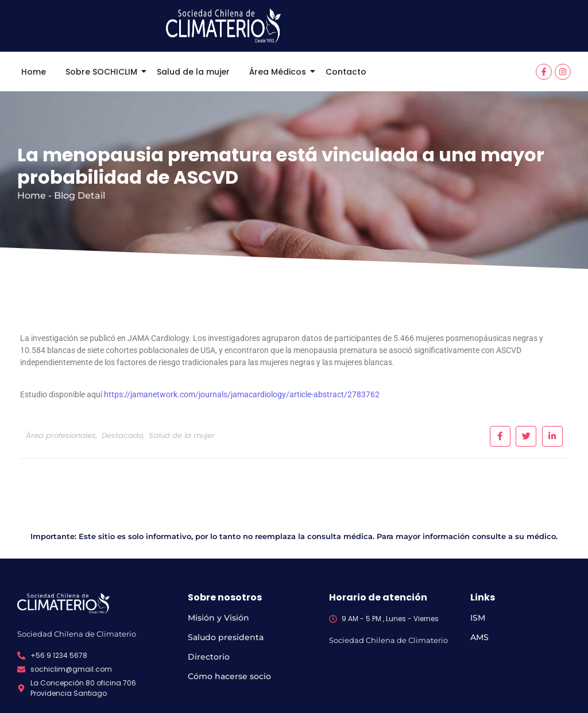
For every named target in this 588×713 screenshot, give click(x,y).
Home (34, 72)
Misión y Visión (218, 618)
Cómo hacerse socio (229, 676)
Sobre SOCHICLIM (103, 72)
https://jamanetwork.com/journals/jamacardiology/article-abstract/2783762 (242, 394)
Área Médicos (280, 72)
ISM (478, 618)
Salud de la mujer (193, 72)
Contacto (346, 72)
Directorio (209, 657)
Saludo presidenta (226, 637)
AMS (479, 637)
